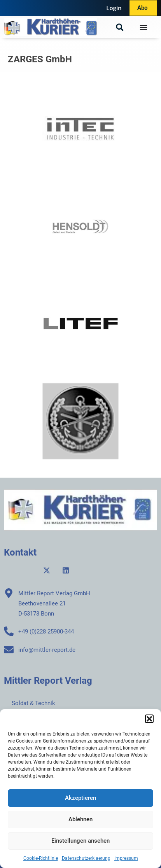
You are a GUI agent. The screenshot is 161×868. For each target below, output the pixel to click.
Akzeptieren (80, 798)
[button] (149, 719)
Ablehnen (80, 819)
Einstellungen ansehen (80, 841)
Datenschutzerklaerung (86, 858)
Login (114, 8)
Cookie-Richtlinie (41, 858)
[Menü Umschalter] (143, 27)
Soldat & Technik (33, 703)
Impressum (126, 858)
